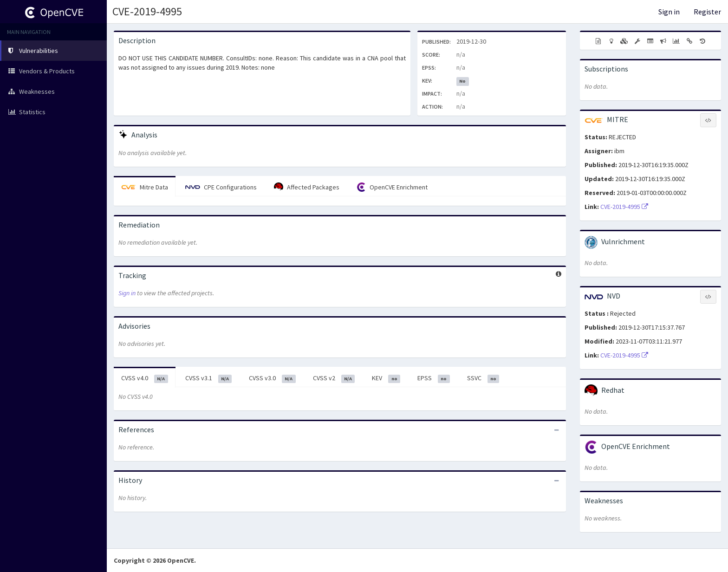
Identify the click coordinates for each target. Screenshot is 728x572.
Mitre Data (145, 187)
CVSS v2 (334, 378)
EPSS (434, 378)
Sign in (669, 12)
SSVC (483, 378)
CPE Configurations (221, 187)
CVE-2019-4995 (147, 11)
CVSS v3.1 (209, 378)
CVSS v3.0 (272, 378)
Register (707, 12)
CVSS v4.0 (145, 378)
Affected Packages (307, 187)
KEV (386, 378)
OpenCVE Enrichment (392, 187)
